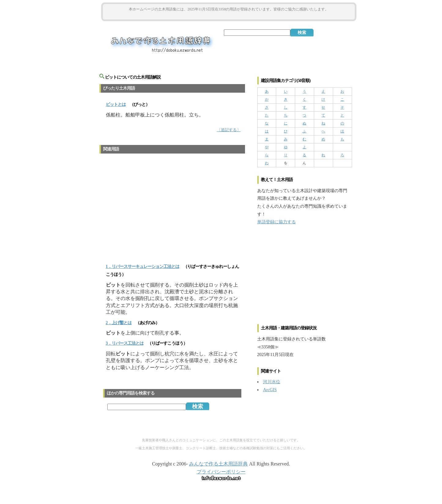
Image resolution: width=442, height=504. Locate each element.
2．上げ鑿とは (119, 323)
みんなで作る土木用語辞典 (218, 464)
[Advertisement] (229, 16)
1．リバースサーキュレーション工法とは (143, 267)
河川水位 (272, 382)
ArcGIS (270, 390)
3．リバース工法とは (125, 343)
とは (116, 104)
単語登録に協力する (277, 222)
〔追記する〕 (229, 130)
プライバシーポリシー (221, 472)
